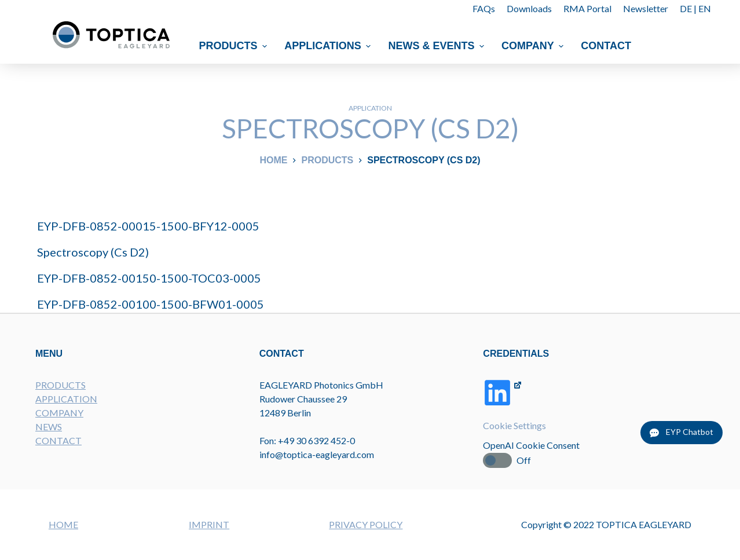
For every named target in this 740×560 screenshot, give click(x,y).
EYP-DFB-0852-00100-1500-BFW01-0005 (151, 304)
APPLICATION (66, 399)
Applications (329, 46)
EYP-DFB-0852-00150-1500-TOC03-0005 (149, 278)
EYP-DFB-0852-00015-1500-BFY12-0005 (148, 226)
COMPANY (59, 413)
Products (235, 46)
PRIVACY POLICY (366, 524)
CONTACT (58, 440)
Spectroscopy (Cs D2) (93, 252)
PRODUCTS (61, 385)
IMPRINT (209, 524)
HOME (63, 524)
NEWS (49, 427)
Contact (607, 46)
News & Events (438, 46)
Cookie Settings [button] (514, 425)
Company (534, 46)
